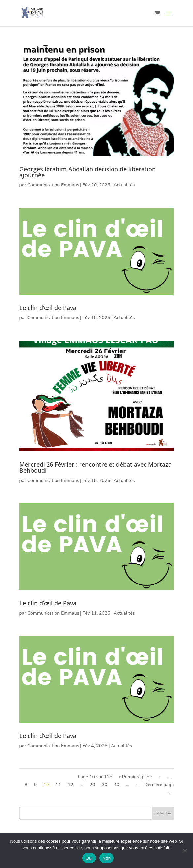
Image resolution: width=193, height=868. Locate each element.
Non (107, 858)
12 (70, 785)
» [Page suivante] (137, 785)
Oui (89, 858)
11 (58, 785)
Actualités (124, 185)
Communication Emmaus (53, 185)
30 (104, 785)
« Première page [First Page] (135, 777)
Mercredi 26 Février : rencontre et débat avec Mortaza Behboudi (96, 467)
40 (117, 785)
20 (93, 785)
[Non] (185, 851)
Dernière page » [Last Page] (159, 789)
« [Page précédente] (160, 777)
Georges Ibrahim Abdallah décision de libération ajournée (88, 172)
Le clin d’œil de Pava (48, 308)
